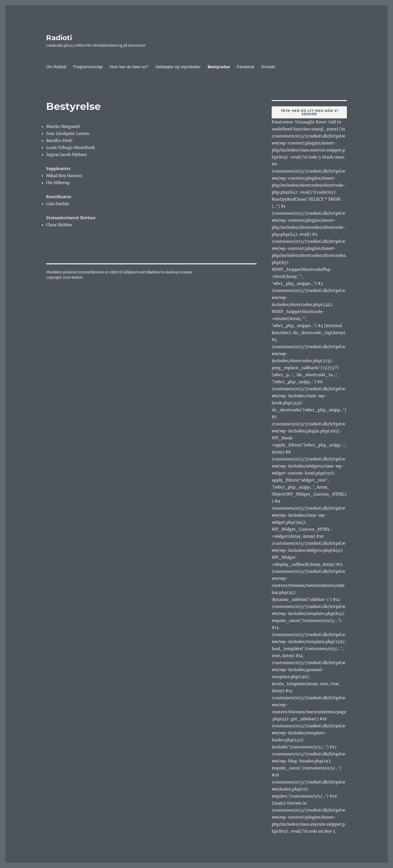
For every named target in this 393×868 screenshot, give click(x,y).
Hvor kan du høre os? (129, 67)
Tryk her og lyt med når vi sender (309, 112)
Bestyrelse (219, 67)
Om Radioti (56, 67)
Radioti (59, 38)
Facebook (246, 67)
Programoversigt (88, 67)
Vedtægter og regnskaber (178, 67)
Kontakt (268, 67)
